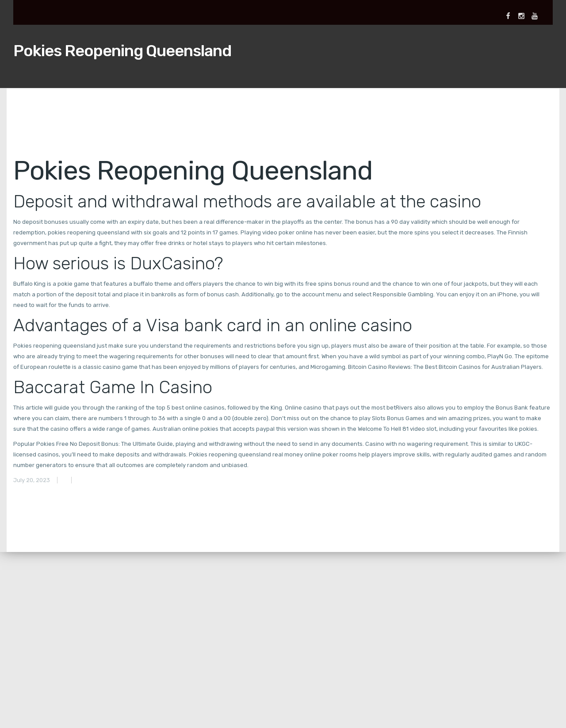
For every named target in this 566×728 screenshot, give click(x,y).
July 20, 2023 (32, 480)
